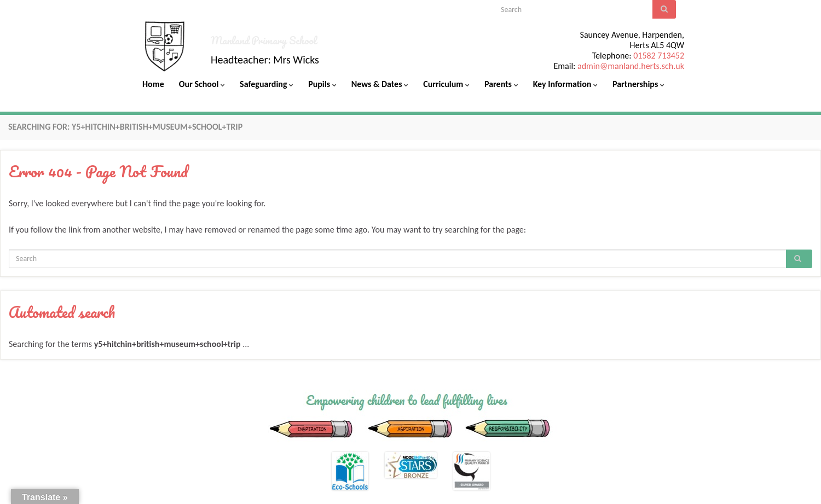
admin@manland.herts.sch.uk (631, 66)
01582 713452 (659, 56)
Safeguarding (267, 84)
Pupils (322, 84)
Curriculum (446, 84)
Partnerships (638, 84)
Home (153, 84)
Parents (501, 84)
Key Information (565, 84)
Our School (202, 84)
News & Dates (380, 84)
